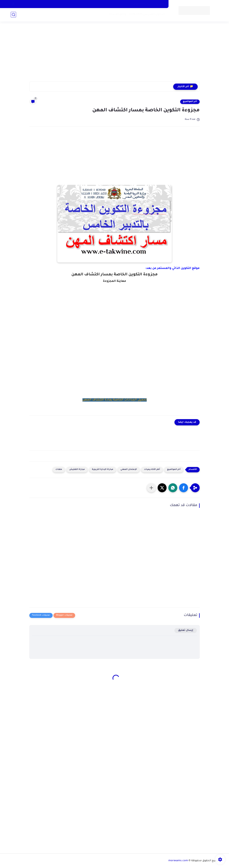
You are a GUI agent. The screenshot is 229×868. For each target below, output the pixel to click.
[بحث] (13, 15)
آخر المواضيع (190, 102)
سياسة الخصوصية (141, 4)
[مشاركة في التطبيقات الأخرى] (151, 488)
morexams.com (178, 861)
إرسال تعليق (186, 630)
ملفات (59, 470)
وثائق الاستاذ (117, 14)
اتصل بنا (160, 4)
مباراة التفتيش (77, 470)
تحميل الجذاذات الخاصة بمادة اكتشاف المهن (115, 400)
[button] (184, 488)
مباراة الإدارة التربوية (103, 470)
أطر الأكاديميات (152, 470)
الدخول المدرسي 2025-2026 (147, 14)
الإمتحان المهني (129, 470)
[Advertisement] (114, 54)
